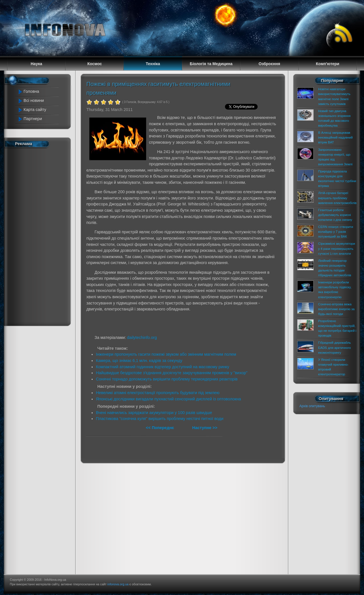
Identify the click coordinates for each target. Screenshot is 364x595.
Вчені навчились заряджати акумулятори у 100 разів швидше (154, 413)
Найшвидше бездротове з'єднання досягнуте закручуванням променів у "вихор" (172, 373)
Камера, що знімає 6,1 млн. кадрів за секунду (139, 361)
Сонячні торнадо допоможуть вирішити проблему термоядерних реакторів (167, 379)
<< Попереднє (161, 428)
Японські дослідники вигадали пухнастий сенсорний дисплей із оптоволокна (168, 399)
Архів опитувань (312, 406)
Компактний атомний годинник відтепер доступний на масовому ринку (163, 367)
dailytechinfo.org (142, 337)
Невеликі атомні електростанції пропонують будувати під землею (158, 393)
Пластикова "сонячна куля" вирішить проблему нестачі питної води (160, 419)
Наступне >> (205, 428)
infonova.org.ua (118, 584)
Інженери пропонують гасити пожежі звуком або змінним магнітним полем (166, 354)
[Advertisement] (40, 236)
